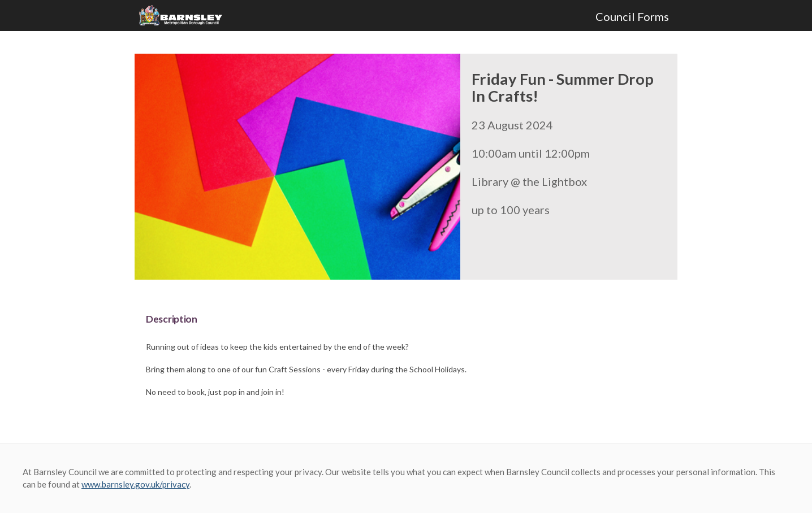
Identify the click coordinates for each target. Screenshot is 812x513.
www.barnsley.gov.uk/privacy (135, 484)
